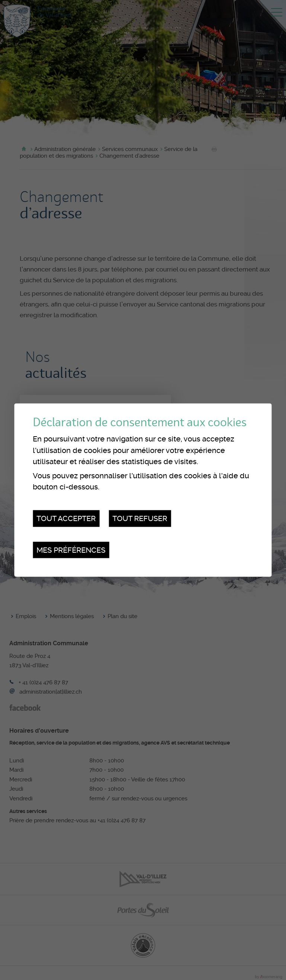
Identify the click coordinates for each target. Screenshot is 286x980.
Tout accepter (66, 518)
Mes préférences (71, 550)
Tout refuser (140, 518)
